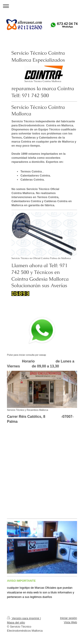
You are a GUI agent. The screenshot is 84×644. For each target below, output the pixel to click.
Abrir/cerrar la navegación (42, 6)
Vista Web (70, 622)
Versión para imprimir (24, 618)
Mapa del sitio (16, 623)
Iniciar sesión (69, 618)
